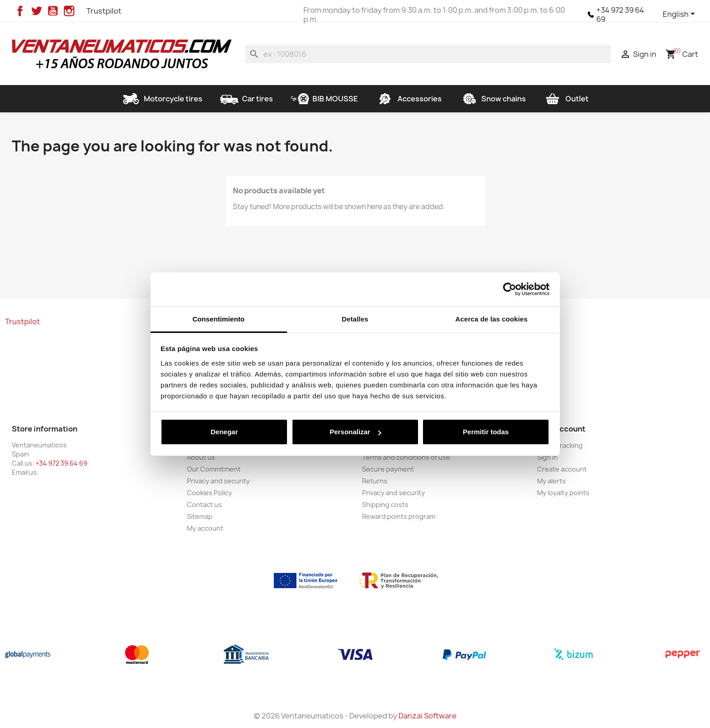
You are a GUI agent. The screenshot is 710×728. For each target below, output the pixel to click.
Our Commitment (214, 469)
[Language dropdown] (680, 15)
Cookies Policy (209, 493)
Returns (375, 481)
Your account (561, 429)
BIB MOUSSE (324, 99)
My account (205, 528)
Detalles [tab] (355, 319)
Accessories (409, 99)
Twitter (36, 11)
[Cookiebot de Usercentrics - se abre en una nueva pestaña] (510, 289)
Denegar (224, 432)
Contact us (204, 505)
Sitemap (200, 516)
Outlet (566, 99)
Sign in (547, 457)
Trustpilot (104, 11)
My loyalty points (563, 493)
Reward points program (399, 516)
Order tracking (560, 445)
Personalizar (355, 432)
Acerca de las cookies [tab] (491, 319)
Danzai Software (428, 716)
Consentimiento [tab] (219, 319)
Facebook (20, 11)
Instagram (69, 11)
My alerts (551, 481)
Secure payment (388, 469)
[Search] (428, 54)
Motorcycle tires (162, 99)
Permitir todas (486, 432)
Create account (562, 469)
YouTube (53, 11)
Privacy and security (218, 481)
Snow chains (493, 99)
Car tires (247, 99)
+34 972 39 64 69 (620, 15)
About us (201, 457)
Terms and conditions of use (406, 457)
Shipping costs (385, 505)
